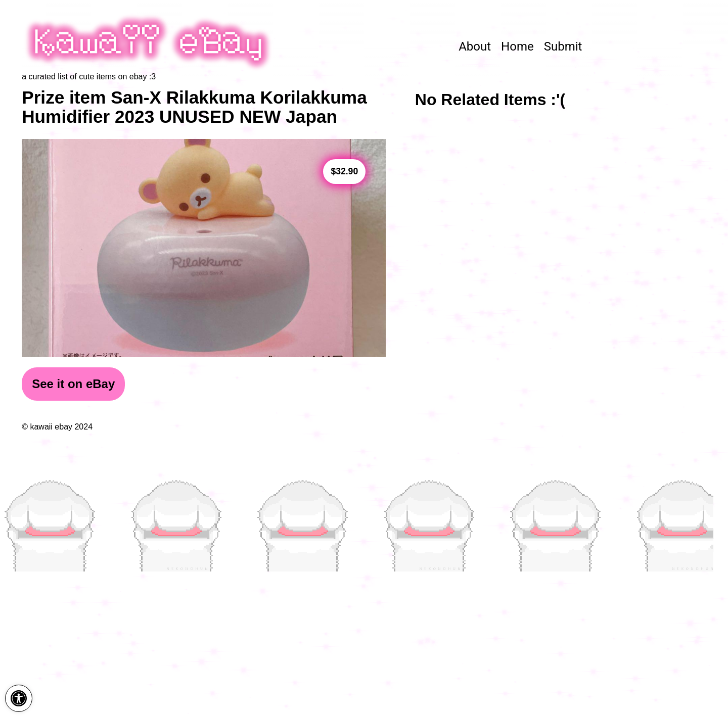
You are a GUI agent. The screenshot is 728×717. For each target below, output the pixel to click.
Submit (563, 46)
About (475, 46)
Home (517, 46)
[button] (19, 698)
